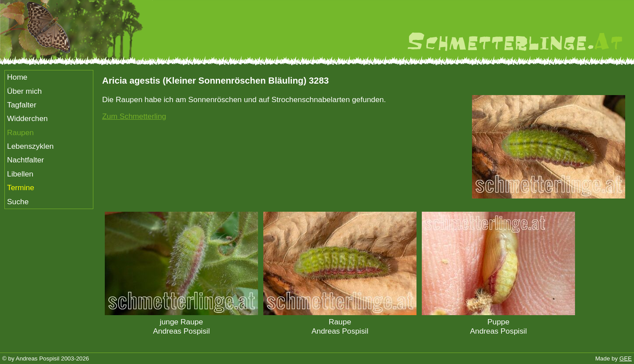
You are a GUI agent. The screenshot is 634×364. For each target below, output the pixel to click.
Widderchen (27, 118)
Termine (21, 188)
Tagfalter (22, 105)
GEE (626, 358)
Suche (18, 202)
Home (17, 77)
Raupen (20, 132)
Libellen (20, 174)
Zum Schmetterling (134, 116)
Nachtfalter (26, 160)
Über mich (24, 91)
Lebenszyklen (30, 146)
